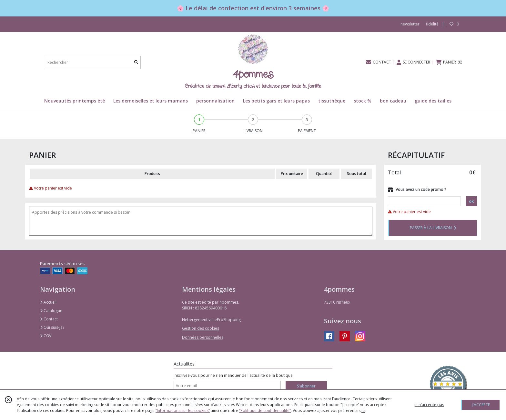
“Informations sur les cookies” (183, 410)
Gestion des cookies (201, 328)
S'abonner (306, 386)
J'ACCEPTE (481, 405)
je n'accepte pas (429, 405)
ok (471, 201)
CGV (46, 336)
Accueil (48, 302)
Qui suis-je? (52, 327)
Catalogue (51, 311)
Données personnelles (203, 337)
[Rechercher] (136, 62)
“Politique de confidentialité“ (265, 410)
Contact (49, 319)
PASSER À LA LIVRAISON (433, 228)
